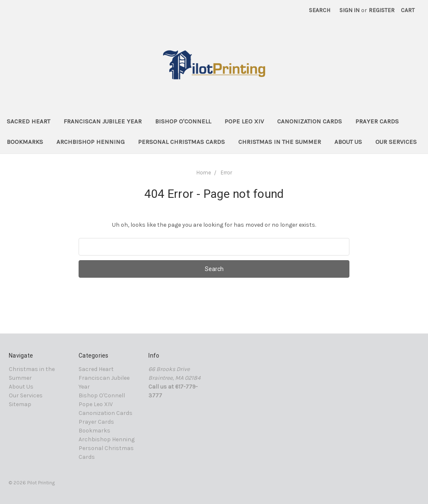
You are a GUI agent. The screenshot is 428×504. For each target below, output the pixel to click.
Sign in (349, 10)
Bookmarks (25, 142)
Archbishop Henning (90, 142)
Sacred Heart (28, 121)
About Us (348, 142)
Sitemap (20, 404)
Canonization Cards (310, 121)
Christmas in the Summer (280, 142)
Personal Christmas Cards (181, 142)
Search (320, 10)
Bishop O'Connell (183, 121)
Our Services (396, 142)
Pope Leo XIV (244, 121)
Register (382, 10)
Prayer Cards (377, 121)
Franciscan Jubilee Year (103, 121)
